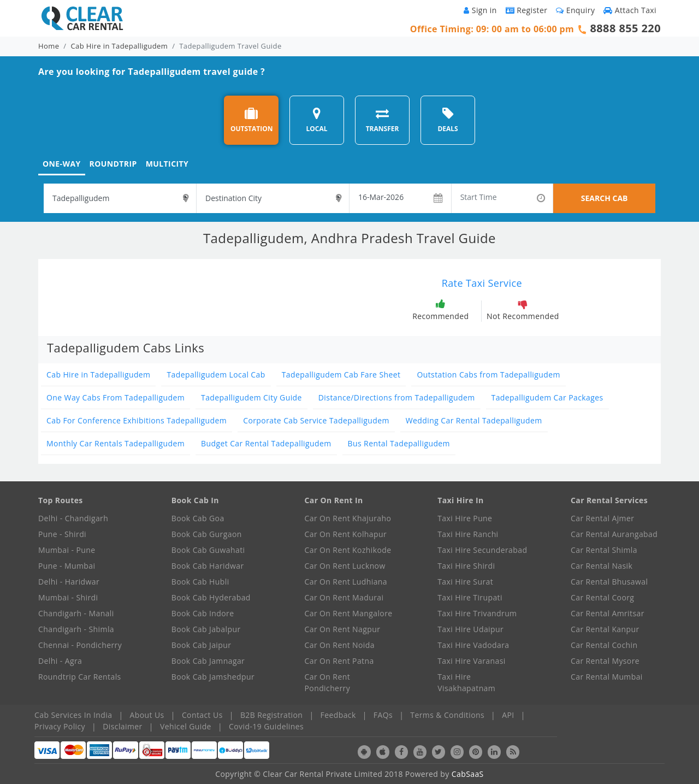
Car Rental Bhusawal (609, 582)
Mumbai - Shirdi (68, 597)
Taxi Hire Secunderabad (482, 550)
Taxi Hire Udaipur (470, 629)
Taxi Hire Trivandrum (477, 613)
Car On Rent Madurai (344, 597)
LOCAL (316, 120)
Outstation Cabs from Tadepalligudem (488, 375)
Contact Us (202, 715)
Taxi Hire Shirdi (466, 566)
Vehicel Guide (186, 726)
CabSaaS (468, 774)
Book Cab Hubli (200, 582)
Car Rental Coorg (602, 597)
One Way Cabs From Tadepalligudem (115, 397)
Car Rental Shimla (604, 550)
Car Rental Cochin (604, 645)
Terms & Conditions (447, 715)
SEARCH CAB (605, 198)
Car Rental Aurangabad (614, 534)
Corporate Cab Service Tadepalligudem (316, 420)
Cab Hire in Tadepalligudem (120, 46)
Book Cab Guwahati (208, 550)
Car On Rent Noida (340, 645)
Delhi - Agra (60, 661)
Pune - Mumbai (67, 566)
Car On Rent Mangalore (349, 613)
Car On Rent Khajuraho (348, 518)
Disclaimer (122, 726)
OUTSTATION (252, 120)
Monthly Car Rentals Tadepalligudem (115, 443)
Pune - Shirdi (62, 534)
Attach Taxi (630, 10)
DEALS (448, 120)
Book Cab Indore (203, 613)
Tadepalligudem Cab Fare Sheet (341, 375)
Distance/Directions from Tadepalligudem (397, 397)
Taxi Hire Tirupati (470, 597)
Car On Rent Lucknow (345, 566)
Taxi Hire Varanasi (471, 661)
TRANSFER (383, 120)
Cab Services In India (73, 715)
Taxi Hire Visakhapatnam (466, 682)
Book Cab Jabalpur (206, 629)
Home (49, 46)
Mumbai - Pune (67, 550)
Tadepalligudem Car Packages (547, 397)
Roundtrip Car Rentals (80, 677)
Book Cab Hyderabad (211, 597)
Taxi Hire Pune (465, 518)
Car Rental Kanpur (605, 629)
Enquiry (575, 10)
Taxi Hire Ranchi (468, 534)
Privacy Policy (60, 726)
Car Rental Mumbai (607, 677)
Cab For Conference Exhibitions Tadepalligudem (137, 420)
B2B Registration (271, 715)
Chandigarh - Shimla (76, 629)
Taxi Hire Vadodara (473, 645)
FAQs (383, 715)
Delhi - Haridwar (69, 582)
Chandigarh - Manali (76, 613)
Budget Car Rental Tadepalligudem (266, 443)
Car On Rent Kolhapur (346, 534)
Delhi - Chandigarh (73, 518)
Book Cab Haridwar (208, 566)
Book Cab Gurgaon (207, 534)
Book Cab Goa (198, 518)
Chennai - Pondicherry (80, 645)
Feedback (338, 715)
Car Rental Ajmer (602, 518)
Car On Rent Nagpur (343, 629)
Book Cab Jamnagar (208, 661)
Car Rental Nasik (602, 566)
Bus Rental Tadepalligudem (399, 443)
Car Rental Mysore (605, 661)
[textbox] (120, 198)
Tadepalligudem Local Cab (216, 375)
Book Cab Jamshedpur (213, 677)
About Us (147, 715)
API (508, 715)
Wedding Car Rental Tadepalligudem (474, 420)
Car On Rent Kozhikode (348, 550)
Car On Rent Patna (339, 661)
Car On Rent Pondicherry (328, 682)
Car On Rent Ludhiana (346, 582)
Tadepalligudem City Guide (251, 397)
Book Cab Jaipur (202, 645)
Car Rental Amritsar (608, 613)
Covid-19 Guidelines (266, 726)
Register (527, 10)
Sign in (480, 10)
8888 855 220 (625, 28)
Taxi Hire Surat (465, 582)
